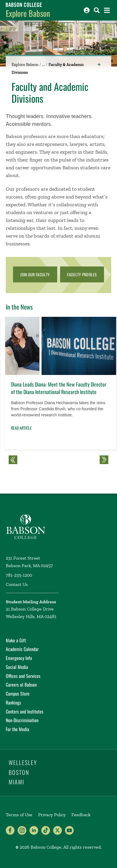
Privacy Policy (52, 815)
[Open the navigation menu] (107, 10)
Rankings (13, 703)
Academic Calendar (22, 649)
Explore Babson (28, 13)
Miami (16, 782)
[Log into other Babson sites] (87, 10)
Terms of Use (19, 815)
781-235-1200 (19, 575)
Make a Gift (16, 640)
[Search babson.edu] (97, 10)
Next (104, 460)
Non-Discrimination (22, 720)
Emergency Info (19, 658)
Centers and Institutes (25, 711)
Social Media (17, 667)
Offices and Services (23, 676)
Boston (19, 772)
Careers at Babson (21, 685)
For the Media (17, 729)
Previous (13, 460)
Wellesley (23, 762)
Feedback (81, 815)
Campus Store (18, 694)
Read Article (21, 428)
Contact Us (17, 584)
